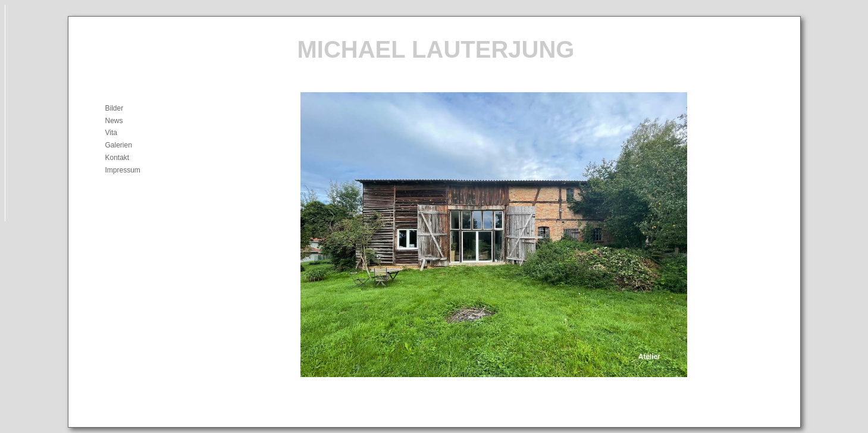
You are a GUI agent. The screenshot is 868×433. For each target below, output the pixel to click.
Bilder (115, 108)
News (114, 121)
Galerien (119, 145)
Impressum (123, 170)
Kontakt (117, 158)
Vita (111, 133)
